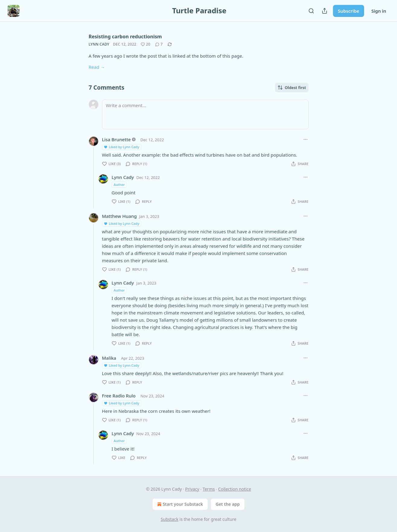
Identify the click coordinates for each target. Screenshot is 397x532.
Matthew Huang (119, 216)
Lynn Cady (99, 44)
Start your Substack (179, 504)
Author (119, 185)
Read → (97, 67)
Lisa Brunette (117, 139)
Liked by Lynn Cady (122, 147)
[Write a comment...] (205, 114)
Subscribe (349, 11)
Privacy (192, 489)
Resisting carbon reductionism (125, 37)
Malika (109, 358)
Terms (209, 489)
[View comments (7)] (159, 44)
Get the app (228, 504)
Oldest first (292, 88)
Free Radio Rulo (119, 396)
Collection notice (235, 489)
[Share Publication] (325, 11)
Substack (170, 519)
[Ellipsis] (306, 139)
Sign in (379, 11)
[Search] (311, 11)
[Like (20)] (146, 44)
